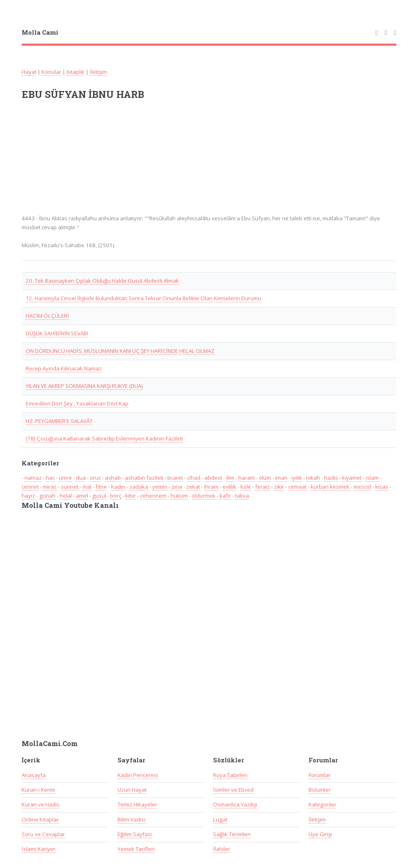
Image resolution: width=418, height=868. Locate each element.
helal (66, 496)
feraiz (262, 487)
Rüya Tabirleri (230, 775)
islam (372, 478)
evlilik (229, 487)
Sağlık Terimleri (232, 834)
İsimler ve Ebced (233, 790)
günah (47, 496)
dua (81, 478)
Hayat (29, 72)
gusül (99, 496)
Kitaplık (76, 72)
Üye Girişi (320, 834)
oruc (95, 478)
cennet (30, 487)
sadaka (139, 487)
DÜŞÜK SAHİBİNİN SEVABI (57, 333)
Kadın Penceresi (138, 775)
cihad (194, 478)
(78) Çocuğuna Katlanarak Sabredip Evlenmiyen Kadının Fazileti (104, 438)
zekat (193, 487)
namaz (33, 478)
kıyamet (352, 478)
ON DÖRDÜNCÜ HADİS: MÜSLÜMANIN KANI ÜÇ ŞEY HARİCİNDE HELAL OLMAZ (120, 351)
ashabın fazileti (144, 478)
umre (65, 478)
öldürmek (204, 496)
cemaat (297, 487)
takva (242, 496)
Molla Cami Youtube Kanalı (70, 505)
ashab (113, 478)
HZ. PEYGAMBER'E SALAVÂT (59, 421)
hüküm (179, 496)
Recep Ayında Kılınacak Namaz (64, 368)
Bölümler (320, 790)
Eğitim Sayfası (135, 834)
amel (82, 496)
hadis (331, 478)
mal (87, 487)
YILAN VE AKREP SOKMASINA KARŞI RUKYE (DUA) (84, 386)
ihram (211, 487)
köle (246, 487)
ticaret (175, 478)
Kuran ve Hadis (41, 804)
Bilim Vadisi (131, 819)
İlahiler (222, 849)
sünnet (70, 487)
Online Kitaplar (40, 819)
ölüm (265, 478)
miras (50, 487)
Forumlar (320, 775)
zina (177, 487)
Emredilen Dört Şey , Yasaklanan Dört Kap (77, 403)
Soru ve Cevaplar (43, 834)
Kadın (118, 487)
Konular (51, 72)
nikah (313, 478)
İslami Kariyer (39, 849)
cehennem (153, 496)
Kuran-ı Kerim (38, 790)
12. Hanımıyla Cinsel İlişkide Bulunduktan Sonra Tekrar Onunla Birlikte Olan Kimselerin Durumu (143, 298)
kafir (225, 496)
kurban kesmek (330, 487)
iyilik (297, 478)
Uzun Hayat (132, 790)
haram (247, 478)
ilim (230, 478)
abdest (213, 478)
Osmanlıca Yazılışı (235, 804)
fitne (101, 487)
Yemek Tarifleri (136, 849)
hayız (28, 496)
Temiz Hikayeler (137, 804)
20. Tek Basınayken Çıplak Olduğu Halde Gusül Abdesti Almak (102, 281)
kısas (382, 487)
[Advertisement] (129, 162)
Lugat (220, 819)
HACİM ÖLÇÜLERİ (47, 316)
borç (116, 496)
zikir (279, 487)
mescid (362, 487)
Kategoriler (322, 804)
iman (281, 478)
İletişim (98, 72)
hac (50, 478)
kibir (131, 496)
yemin (160, 487)
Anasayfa (34, 775)
